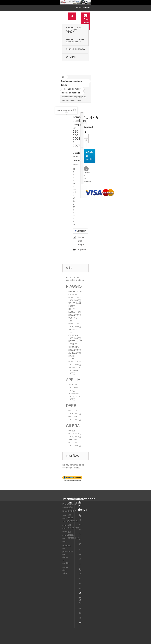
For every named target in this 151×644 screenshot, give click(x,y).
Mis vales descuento (73, 518)
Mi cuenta (73, 501)
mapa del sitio (65, 570)
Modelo (76, 153)
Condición (78, 161)
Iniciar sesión (83, 8)
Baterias (71, 57)
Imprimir (82, 249)
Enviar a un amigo (81, 241)
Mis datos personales (73, 535)
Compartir (80, 231)
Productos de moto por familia (74, 30)
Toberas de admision (71, 93)
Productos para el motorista (75, 40)
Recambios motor (72, 89)
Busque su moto (75, 49)
